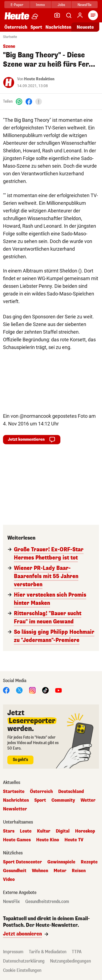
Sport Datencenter (22, 862)
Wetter (88, 800)
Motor (60, 871)
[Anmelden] (80, 15)
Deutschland (71, 792)
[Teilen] (39, 102)
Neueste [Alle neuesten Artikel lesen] (85, 27)
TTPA (77, 952)
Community (63, 800)
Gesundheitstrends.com (47, 902)
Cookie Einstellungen (22, 970)
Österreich (16, 27)
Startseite (10, 37)
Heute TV (74, 840)
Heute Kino (48, 840)
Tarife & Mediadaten (48, 952)
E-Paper (17, 5)
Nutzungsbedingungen (70, 961)
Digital (63, 831)
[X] (19, 690)
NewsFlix (84, 5)
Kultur (44, 831)
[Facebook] (29, 101)
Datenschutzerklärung (24, 961)
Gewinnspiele (61, 862)
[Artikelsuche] (69, 15)
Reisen (79, 871)
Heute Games (17, 840)
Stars (9, 831)
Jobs (61, 5)
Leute (26, 831)
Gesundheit (15, 871)
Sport (36, 27)
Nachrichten (58, 27)
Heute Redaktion (39, 79)
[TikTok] (45, 690)
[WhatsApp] (19, 101)
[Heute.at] (17, 16)
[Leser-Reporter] (57, 15)
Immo (40, 5)
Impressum (13, 952)
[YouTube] (58, 690)
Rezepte (89, 862)
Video (9, 880)
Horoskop (85, 831)
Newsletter (15, 809)
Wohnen (40, 871)
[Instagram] (32, 690)
